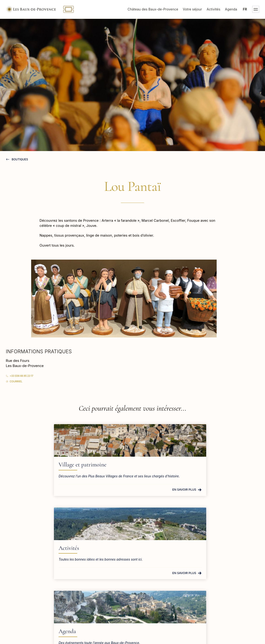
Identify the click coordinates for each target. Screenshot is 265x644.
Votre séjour (192, 9)
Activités (214, 9)
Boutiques (19, 159)
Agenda (231, 9)
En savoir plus (63, 494)
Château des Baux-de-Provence (153, 9)
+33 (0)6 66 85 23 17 (22, 376)
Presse (206, 568)
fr (245, 9)
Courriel (16, 381)
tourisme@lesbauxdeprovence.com (36, 574)
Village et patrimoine (38, 465)
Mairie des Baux (214, 560)
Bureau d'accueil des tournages (227, 583)
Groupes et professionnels (222, 575)
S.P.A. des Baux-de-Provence (225, 591)
